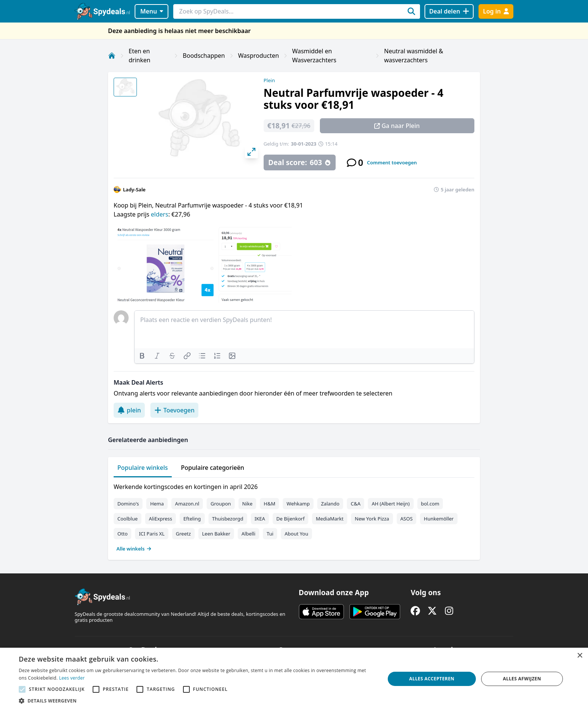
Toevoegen (174, 410)
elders (159, 214)
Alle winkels (134, 549)
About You (296, 534)
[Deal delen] (449, 11)
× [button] (580, 656)
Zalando (330, 504)
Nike (247, 504)
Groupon (220, 504)
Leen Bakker (216, 534)
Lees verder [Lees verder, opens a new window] (72, 678)
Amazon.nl (187, 504)
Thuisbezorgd (228, 519)
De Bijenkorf (290, 519)
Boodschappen (204, 56)
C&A (355, 504)
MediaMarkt (330, 519)
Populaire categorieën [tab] (213, 468)
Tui (270, 534)
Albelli (248, 534)
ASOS (407, 519)
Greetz (183, 534)
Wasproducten (259, 56)
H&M (269, 504)
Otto (122, 534)
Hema (157, 504)
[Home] (112, 56)
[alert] (294, 679)
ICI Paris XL (151, 534)
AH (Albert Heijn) (391, 504)
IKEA (260, 519)
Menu (152, 11)
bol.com (430, 504)
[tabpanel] (294, 516)
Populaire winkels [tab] (143, 468)
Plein (269, 80)
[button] (196, 701)
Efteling (192, 519)
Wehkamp (298, 504)
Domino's (128, 504)
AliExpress (160, 519)
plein (129, 410)
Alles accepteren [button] (432, 679)
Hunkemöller (439, 519)
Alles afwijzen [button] (522, 679)
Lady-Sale (134, 190)
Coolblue (127, 519)
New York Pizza (372, 519)
